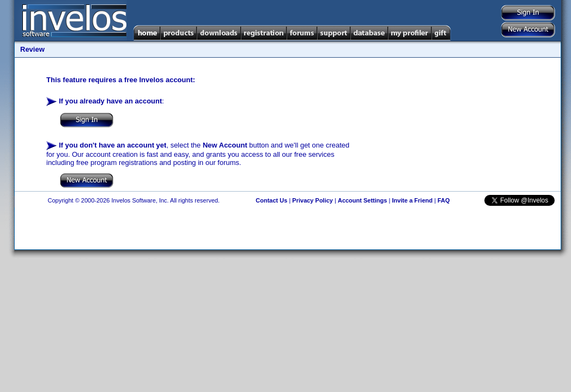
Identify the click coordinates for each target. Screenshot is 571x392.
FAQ (444, 200)
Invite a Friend (412, 200)
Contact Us (271, 200)
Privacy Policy (312, 200)
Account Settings (362, 200)
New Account (225, 145)
